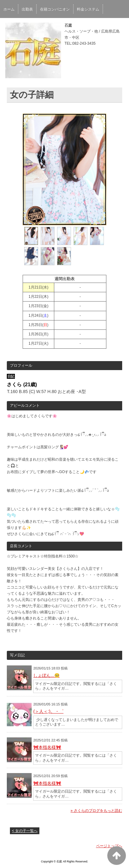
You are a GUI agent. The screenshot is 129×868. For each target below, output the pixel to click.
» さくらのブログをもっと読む (96, 811)
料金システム (88, 9)
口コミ (97, 26)
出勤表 (27, 9)
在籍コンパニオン (55, 9)
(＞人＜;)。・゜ (48, 711)
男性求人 (117, 26)
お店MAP (11, 43)
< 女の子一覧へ (24, 831)
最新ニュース (15, 26)
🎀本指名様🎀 (47, 747)
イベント (40, 26)
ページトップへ (109, 846)
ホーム (9, 9)
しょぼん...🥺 (46, 675)
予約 (81, 26)
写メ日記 (62, 26)
